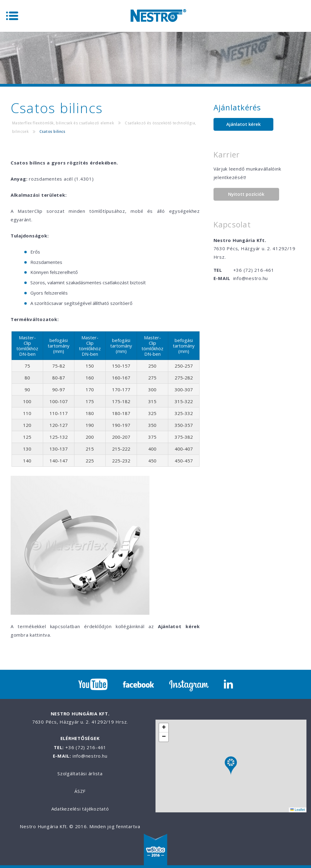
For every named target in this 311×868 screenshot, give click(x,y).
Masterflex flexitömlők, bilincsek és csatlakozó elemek (63, 123)
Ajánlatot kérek (243, 124)
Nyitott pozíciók (246, 194)
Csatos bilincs (52, 131)
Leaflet (298, 810)
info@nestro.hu (251, 278)
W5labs (155, 850)
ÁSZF (80, 791)
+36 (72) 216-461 (254, 270)
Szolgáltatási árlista (80, 773)
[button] (231, 766)
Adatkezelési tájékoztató (80, 809)
